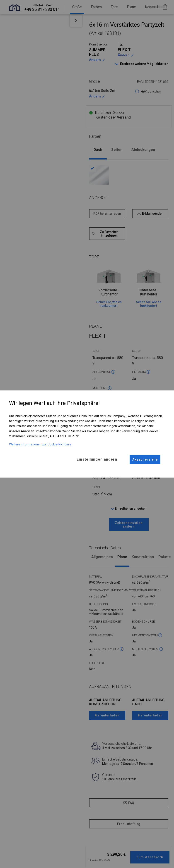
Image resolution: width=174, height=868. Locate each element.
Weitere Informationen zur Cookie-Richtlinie (40, 444)
